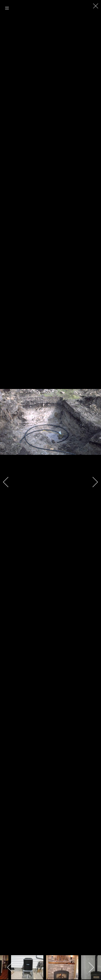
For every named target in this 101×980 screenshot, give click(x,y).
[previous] (9, 482)
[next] (92, 482)
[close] (96, 6)
